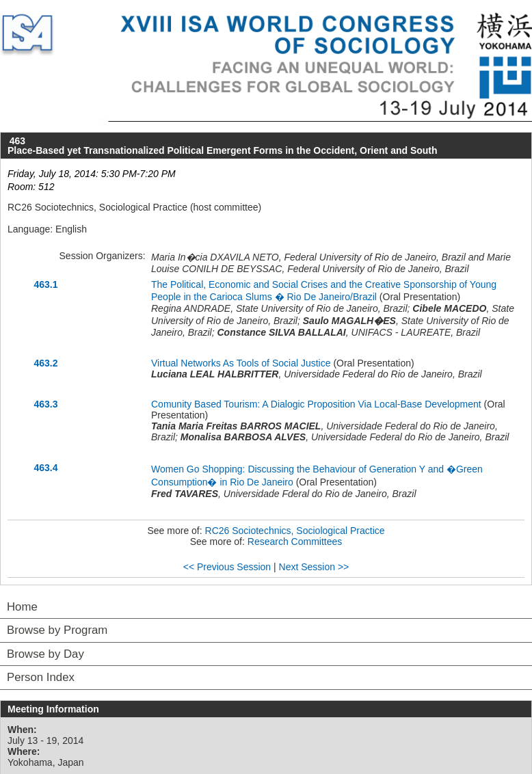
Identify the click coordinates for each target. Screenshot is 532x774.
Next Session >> (314, 567)
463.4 (45, 468)
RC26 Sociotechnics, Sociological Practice (295, 531)
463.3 (45, 404)
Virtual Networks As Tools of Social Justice (241, 363)
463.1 (45, 284)
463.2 (45, 363)
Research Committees (295, 542)
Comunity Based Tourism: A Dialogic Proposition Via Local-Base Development (316, 404)
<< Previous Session (227, 567)
